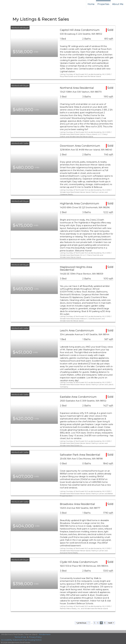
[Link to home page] (13, 4)
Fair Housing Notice (33, 640)
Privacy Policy (35, 637)
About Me (118, 4)
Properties (103, 4)
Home (91, 4)
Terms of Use (20, 637)
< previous (81, 623)
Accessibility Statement (12, 640)
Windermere (45, 634)
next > (111, 623)
